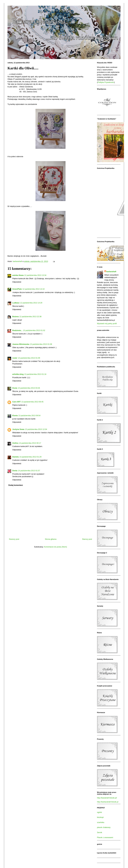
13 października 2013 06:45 (32, 402)
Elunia (15, 416)
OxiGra (15, 443)
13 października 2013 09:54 (29, 416)
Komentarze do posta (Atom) (55, 547)
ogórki (99, 812)
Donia (15, 471)
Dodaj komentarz (16, 485)
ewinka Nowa (18, 275)
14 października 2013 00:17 (30, 443)
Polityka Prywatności (106, 82)
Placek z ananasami (105, 837)
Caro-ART (16, 402)
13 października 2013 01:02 (34, 330)
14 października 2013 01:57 (29, 471)
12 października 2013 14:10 (33, 289)
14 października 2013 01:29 (30, 457)
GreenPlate (17, 289)
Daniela (15, 457)
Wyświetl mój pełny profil (107, 324)
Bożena (15, 317)
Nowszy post (14, 539)
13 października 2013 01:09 (29, 358)
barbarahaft (111, 272)
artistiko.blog (18, 374)
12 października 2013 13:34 (35, 275)
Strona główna (51, 539)
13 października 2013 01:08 (41, 344)
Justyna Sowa (18, 429)
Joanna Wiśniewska (21, 344)
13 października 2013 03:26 (29, 388)
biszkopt (100, 817)
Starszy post (87, 539)
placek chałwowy (104, 827)
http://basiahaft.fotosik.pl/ (107, 798)
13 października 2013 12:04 (36, 429)
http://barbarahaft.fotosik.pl (108, 802)
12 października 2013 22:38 (30, 317)
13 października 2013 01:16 (35, 374)
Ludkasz (16, 303)
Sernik (100, 832)
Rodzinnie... (17, 330)
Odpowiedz (17, 282)
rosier (15, 358)
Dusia (15, 388)
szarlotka (101, 822)
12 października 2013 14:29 (31, 303)
